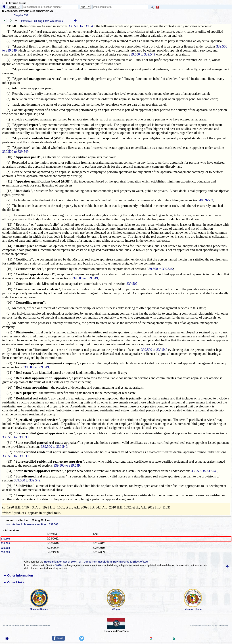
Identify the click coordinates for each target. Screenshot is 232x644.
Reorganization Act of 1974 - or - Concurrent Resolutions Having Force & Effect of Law (96, 562)
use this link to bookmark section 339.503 (32, 524)
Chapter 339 (21, 15)
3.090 (58, 565)
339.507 (132, 284)
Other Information (20, 576)
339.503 (6, 539)
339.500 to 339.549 (81, 26)
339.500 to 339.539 (15, 437)
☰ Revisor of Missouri (15, 3)
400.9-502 (206, 200)
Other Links (16, 582)
